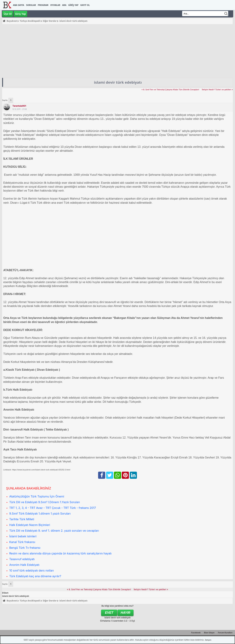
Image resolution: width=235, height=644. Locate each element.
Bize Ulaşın (209, 633)
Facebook (196, 633)
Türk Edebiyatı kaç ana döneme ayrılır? (35, 576)
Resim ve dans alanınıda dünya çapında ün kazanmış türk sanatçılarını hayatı (60, 553)
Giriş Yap (73, 5)
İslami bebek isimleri (23, 536)
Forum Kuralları (225, 633)
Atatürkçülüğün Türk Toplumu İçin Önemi (37, 496)
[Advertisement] (117, 51)
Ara (64, 5)
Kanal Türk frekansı (22, 542)
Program (43, 5)
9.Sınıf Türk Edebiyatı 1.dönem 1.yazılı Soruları (40, 513)
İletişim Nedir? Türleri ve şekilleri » (217, 90)
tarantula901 (19, 106)
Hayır (126, 613)
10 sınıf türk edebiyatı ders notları (32, 570)
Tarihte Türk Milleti (22, 519)
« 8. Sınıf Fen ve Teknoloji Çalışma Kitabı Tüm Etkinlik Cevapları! (170, 90)
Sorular (31, 5)
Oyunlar (55, 5)
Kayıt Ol (85, 5)
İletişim (208, 640)
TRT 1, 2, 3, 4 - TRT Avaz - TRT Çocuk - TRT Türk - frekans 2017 (53, 508)
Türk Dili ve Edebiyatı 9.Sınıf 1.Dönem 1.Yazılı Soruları (45, 502)
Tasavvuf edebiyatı (22, 559)
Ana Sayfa (19, 5)
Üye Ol (8, 14)
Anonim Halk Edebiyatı (24, 565)
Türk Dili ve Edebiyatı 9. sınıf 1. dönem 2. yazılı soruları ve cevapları (54, 531)
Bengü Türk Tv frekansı (25, 548)
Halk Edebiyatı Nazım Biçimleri (30, 525)
